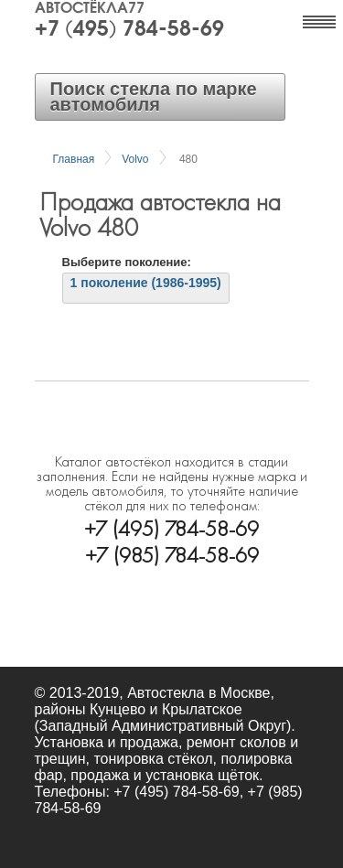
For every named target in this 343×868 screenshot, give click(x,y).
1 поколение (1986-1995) (146, 283)
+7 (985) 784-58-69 (172, 553)
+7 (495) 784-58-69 (129, 30)
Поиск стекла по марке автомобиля (154, 96)
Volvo (135, 159)
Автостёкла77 (90, 9)
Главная (74, 159)
